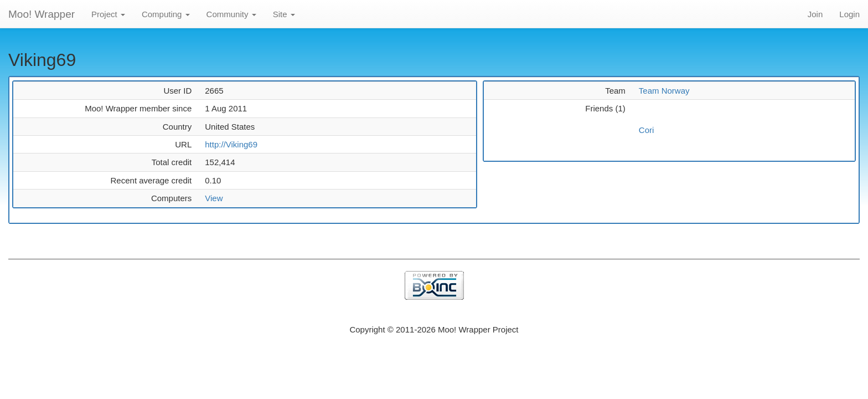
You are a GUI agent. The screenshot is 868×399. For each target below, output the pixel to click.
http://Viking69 (231, 144)
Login (849, 14)
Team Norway (664, 91)
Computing (166, 14)
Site (284, 14)
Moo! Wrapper (42, 14)
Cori (647, 130)
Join (815, 14)
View (214, 198)
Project (108, 14)
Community (231, 14)
